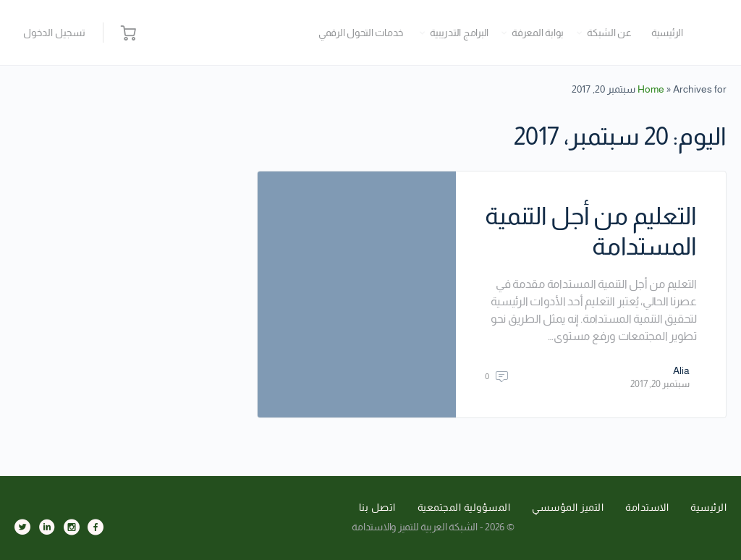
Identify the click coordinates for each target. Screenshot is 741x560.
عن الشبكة (609, 33)
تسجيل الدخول (54, 33)
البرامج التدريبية (459, 33)
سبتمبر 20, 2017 (660, 384)
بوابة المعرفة (538, 33)
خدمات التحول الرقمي (361, 33)
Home (651, 89)
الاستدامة (647, 507)
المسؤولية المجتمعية (464, 507)
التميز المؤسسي (568, 507)
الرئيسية (667, 33)
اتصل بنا (377, 507)
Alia (681, 370)
